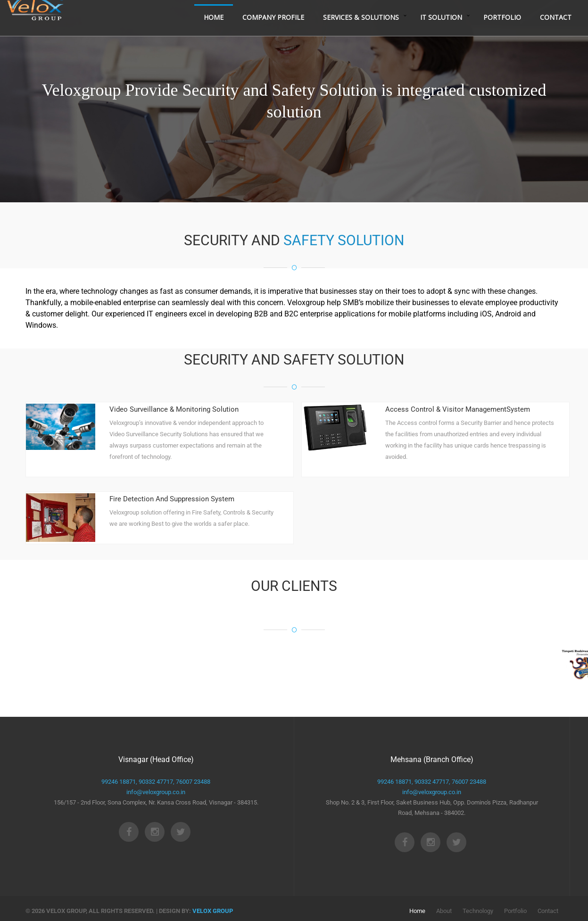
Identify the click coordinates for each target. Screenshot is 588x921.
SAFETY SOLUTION (344, 240)
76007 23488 (192, 782)
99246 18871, (119, 782)
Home (214, 32)
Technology (478, 911)
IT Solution (441, 32)
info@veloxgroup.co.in (156, 792)
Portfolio (502, 32)
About (444, 911)
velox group (213, 911)
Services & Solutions (361, 32)
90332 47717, (156, 782)
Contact (556, 32)
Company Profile (273, 32)
